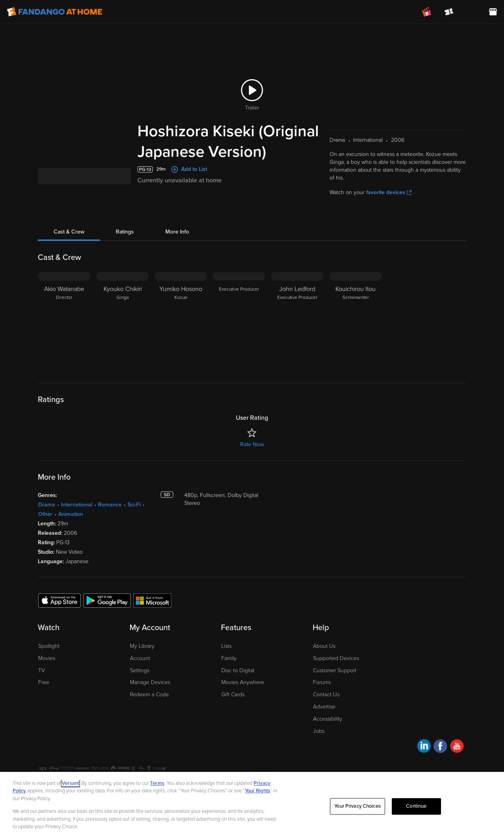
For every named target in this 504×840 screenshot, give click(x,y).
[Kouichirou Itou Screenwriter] (356, 332)
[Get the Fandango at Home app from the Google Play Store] (107, 611)
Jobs (319, 742)
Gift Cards (233, 705)
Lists (226, 657)
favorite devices (389, 203)
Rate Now (252, 455)
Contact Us (326, 705)
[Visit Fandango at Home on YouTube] (457, 758)
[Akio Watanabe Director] (64, 332)
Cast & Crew (69, 242)
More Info (177, 242)
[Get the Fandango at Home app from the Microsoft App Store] (152, 611)
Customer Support (335, 681)
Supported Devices (336, 669)
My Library (142, 657)
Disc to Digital (238, 681)
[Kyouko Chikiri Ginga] (122, 332)
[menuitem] (471, 12)
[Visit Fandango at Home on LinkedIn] (424, 758)
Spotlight (49, 657)
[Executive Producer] (239, 332)
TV (42, 681)
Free (44, 693)
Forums (322, 693)
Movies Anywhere (243, 693)
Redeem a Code (149, 705)
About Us (324, 657)
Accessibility (328, 730)
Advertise (324, 717)
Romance (110, 515)
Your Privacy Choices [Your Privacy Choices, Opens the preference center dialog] (358, 806)
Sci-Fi (134, 515)
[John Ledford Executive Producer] (297, 332)
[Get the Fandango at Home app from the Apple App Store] (59, 611)
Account (140, 669)
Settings (140, 681)
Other (45, 525)
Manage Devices (150, 693)
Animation (71, 525)
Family (229, 669)
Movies (47, 669)
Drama (47, 515)
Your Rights (258, 791)
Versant (70, 783)
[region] (252, 806)
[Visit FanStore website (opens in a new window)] (493, 12)
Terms (157, 783)
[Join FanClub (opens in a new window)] (427, 12)
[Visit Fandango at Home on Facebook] (440, 758)
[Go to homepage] (55, 12)
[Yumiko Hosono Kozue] (181, 332)
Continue (416, 806)
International (77, 515)
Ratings (125, 242)
